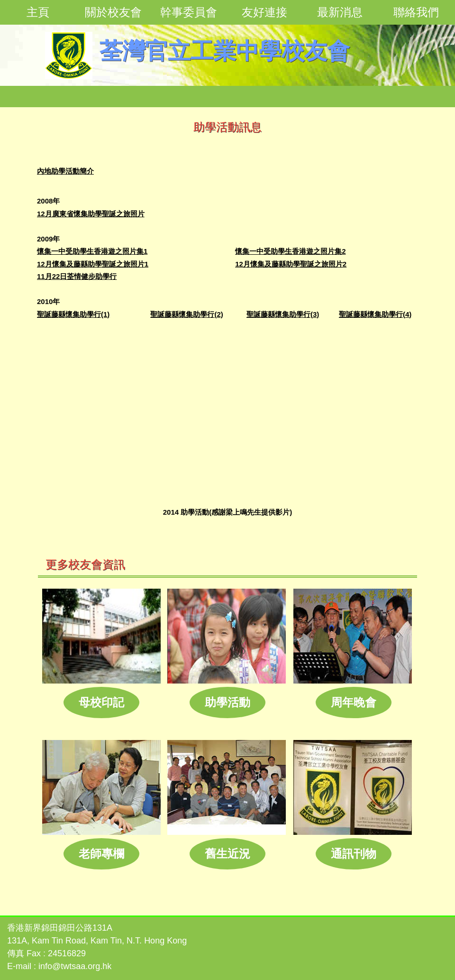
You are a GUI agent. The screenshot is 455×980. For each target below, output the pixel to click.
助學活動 (227, 702)
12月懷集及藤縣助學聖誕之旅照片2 (291, 264)
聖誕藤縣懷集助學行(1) (73, 314)
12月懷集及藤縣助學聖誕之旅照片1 (93, 264)
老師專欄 (101, 854)
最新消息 (340, 12)
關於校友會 (113, 12)
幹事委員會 (189, 12)
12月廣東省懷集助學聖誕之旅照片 (91, 214)
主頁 (38, 12)
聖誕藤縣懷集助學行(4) (375, 314)
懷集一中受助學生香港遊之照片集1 (92, 251)
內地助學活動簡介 (65, 171)
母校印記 (101, 702)
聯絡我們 (416, 12)
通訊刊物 (354, 854)
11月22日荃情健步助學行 (77, 276)
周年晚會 (354, 702)
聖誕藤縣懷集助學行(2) (187, 314)
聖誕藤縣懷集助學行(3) (283, 314)
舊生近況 (227, 854)
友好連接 (264, 12)
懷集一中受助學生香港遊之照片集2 (290, 251)
